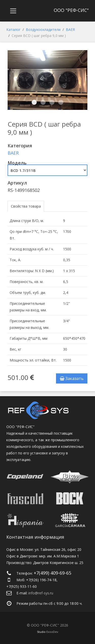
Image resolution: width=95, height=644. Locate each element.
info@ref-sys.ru (41, 593)
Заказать (72, 378)
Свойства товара (26, 206)
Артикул (17, 183)
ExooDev (52, 632)
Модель (17, 163)
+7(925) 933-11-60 (22, 586)
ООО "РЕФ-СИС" (71, 10)
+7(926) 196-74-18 (41, 580)
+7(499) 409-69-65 (52, 573)
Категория (20, 146)
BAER (13, 153)
